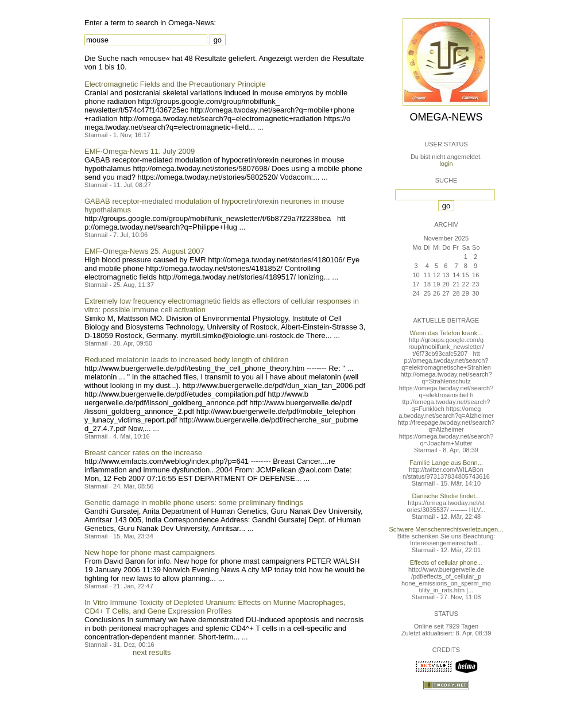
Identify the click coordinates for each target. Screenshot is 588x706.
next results (152, 652)
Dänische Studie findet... (446, 496)
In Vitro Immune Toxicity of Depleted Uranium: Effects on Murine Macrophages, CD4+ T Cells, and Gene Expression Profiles (215, 607)
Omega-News (446, 117)
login (446, 164)
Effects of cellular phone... (446, 563)
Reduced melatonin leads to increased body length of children (187, 360)
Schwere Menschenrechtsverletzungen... (446, 529)
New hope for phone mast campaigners (150, 552)
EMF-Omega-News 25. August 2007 (144, 251)
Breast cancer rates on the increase (143, 453)
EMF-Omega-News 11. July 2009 (140, 151)
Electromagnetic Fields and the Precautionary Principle (175, 84)
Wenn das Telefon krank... (446, 333)
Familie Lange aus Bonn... (446, 463)
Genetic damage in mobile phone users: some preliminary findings (194, 503)
